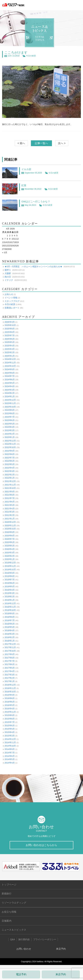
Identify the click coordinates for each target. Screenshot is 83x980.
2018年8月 (10, 617)
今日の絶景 (31, 56)
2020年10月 (10, 529)
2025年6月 (10, 339)
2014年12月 (10, 739)
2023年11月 (10, 403)
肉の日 (8, 277)
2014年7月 (10, 753)
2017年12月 (10, 644)
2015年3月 (10, 736)
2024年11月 (10, 363)
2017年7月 (10, 661)
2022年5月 (10, 464)
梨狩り (8, 270)
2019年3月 (10, 593)
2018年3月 (10, 634)
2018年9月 (10, 614)
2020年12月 (10, 522)
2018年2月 (10, 637)
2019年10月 (10, 569)
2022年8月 (10, 454)
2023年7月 (10, 417)
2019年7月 (10, 580)
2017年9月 (10, 654)
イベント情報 (11, 298)
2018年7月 (10, 620)
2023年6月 (10, 420)
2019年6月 (10, 583)
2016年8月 (10, 698)
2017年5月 (10, 668)
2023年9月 (10, 410)
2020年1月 (10, 559)
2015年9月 (10, 715)
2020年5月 (10, 546)
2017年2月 (10, 678)
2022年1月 (10, 478)
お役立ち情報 (9, 912)
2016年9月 (10, 695)
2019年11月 (10, 566)
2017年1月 (10, 681)
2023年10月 (10, 407)
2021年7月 (10, 498)
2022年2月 (10, 475)
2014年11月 (10, 743)
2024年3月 (10, 390)
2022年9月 (10, 451)
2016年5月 (10, 705)
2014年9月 (10, 749)
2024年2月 (10, 393)
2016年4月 (10, 709)
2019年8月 (10, 576)
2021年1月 (10, 519)
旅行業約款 (24, 939)
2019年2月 (10, 597)
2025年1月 (10, 356)
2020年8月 (10, 536)
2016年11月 (10, 688)
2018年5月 (10, 627)
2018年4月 (10, 630)
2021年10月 (10, 488)
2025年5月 (10, 342)
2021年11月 (10, 485)
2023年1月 (10, 437)
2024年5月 (10, 383)
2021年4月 (10, 509)
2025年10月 (10, 325)
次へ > (62, 143)
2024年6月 (10, 380)
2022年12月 (10, 441)
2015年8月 (10, 719)
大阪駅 (8, 273)
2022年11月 (10, 444)
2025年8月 (10, 332)
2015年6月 (10, 726)
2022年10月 (10, 447)
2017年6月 (10, 664)
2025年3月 (10, 349)
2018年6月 (10, 624)
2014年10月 (10, 746)
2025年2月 (10, 352)
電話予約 (21, 974)
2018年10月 (10, 610)
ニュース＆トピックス (14, 930)
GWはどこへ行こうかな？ (36, 201)
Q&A (13, 939)
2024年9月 (10, 369)
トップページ (9, 885)
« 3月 (5, 253)
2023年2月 (10, 434)
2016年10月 (10, 692)
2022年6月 (10, 461)
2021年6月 (10, 502)
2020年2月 (10, 556)
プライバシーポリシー (45, 939)
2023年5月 (10, 424)
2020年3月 (10, 553)
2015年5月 (10, 729)
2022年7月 (10, 458)
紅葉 (24, 185)
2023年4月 (10, 427)
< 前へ (21, 143)
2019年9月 (10, 573)
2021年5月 (10, 505)
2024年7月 (10, 376)
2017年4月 (10, 671)
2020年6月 (10, 542)
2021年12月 (10, 481)
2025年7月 (10, 335)
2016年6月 (10, 702)
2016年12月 (10, 685)
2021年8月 (10, 495)
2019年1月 (10, 600)
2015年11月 (10, 712)
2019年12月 (10, 563)
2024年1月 (10, 396)
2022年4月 (10, 468)
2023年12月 (10, 400)
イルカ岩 (26, 169)
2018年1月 (10, 641)
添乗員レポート (12, 308)
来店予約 (61, 974)
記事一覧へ (41, 143)
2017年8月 (10, 658)
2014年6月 (10, 756)
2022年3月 (10, 471)
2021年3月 (10, 512)
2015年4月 (10, 732)
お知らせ (9, 294)
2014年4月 (10, 763)
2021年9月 (10, 492)
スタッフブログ (12, 301)
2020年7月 (10, 539)
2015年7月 (10, 722)
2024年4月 (10, 386)
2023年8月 (10, 413)
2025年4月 (10, 346)
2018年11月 (10, 607)
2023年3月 (10, 430)
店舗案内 (7, 921)
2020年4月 (10, 549)
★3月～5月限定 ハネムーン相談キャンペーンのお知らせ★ (33, 267)
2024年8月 (10, 373)
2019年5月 (10, 586)
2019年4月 (10, 590)
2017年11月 (10, 647)
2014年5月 (10, 759)
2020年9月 (10, 532)
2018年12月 (10, 603)
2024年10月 (10, 366)
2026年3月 (10, 322)
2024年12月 (10, 359)
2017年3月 (10, 675)
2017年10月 (10, 651)
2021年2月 (10, 515)
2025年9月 (10, 329)
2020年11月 (10, 525)
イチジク (9, 280)
